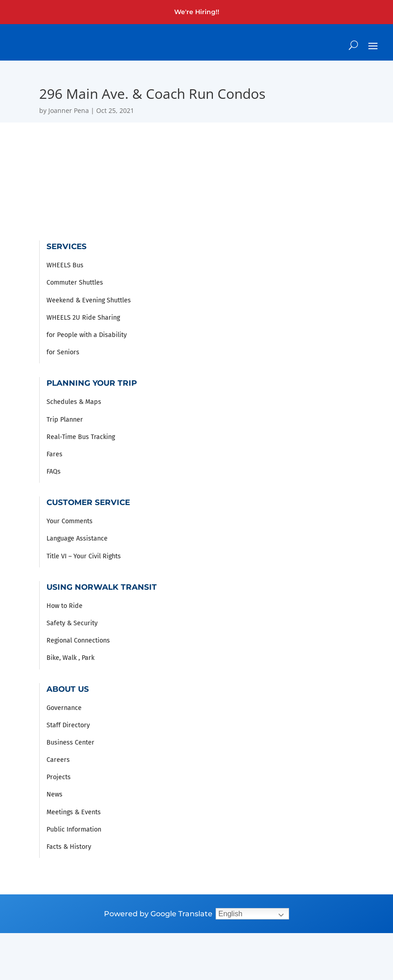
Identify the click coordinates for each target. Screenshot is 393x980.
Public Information (74, 829)
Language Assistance (77, 538)
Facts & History (69, 847)
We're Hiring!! (197, 12)
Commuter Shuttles (75, 283)
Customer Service (88, 502)
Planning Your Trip (92, 383)
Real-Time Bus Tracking (81, 437)
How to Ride (65, 606)
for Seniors (63, 352)
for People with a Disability (87, 335)
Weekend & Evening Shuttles (89, 300)
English (230, 914)
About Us (68, 689)
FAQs (54, 472)
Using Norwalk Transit (102, 587)
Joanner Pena (69, 110)
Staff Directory (68, 725)
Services (67, 246)
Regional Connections (78, 641)
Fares (54, 454)
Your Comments (70, 521)
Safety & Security (72, 623)
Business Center (70, 743)
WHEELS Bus (65, 265)
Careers (58, 760)
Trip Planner (65, 420)
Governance (64, 708)
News (54, 794)
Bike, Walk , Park (70, 658)
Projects (59, 777)
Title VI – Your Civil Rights (84, 556)
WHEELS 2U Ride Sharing (83, 318)
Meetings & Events (74, 812)
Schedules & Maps (74, 402)
